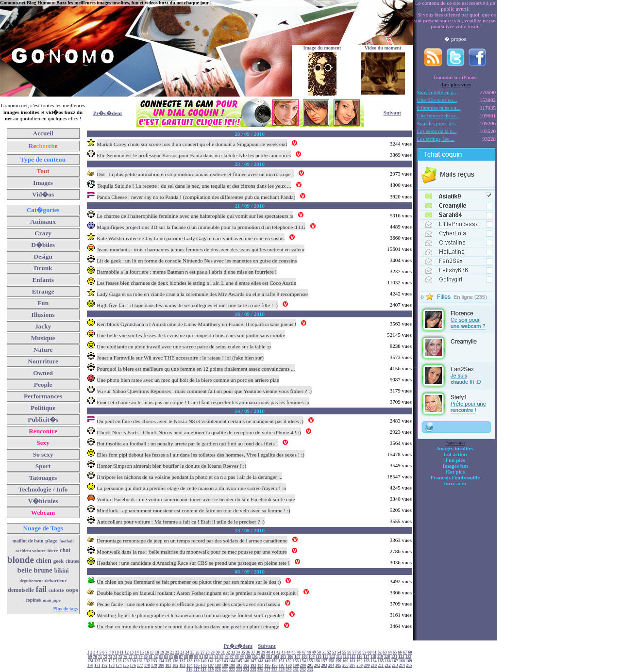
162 (360, 661)
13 (132, 652)
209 (367, 665)
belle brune (35, 570)
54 (339, 652)
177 (140, 665)
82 (155, 657)
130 (133, 661)
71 (100, 657)
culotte (56, 590)
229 (282, 670)
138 (190, 661)
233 (310, 670)
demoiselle (21, 590)
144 (232, 661)
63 (385, 652)
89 (191, 657)
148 (260, 661)
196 (275, 665)
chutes (72, 561)
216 (190, 670)
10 (117, 652)
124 (91, 661)
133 (154, 661)
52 (329, 652)
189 (225, 665)
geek (59, 561)
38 (258, 652)
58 (359, 652)
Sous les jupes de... (438, 123)
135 (168, 661)
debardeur (56, 581)
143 (225, 661)
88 (186, 657)
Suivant (392, 113)
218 (204, 670)
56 (349, 652)
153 (296, 661)
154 (303, 661)
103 (269, 657)
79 (140, 657)
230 (289, 670)
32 (228, 652)
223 (239, 670)
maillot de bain (28, 541)
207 (353, 665)
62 (380, 652)
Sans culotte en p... (437, 92)
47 (303, 652)
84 (166, 657)
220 (218, 670)
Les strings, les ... (436, 139)
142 (218, 661)
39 (263, 652)
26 (197, 652)
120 (387, 657)
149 (267, 661)
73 (110, 657)
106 (291, 657)
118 (373, 657)
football (67, 541)
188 (218, 665)
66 (400, 652)
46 (299, 652)
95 (221, 657)
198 (289, 665)
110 (319, 657)
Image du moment (322, 48)
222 (232, 670)
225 (253, 670)
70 (95, 657)
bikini (62, 571)
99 (242, 657)
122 (401, 657)
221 (225, 670)
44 (288, 652)
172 (105, 665)
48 (309, 652)
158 (331, 661)
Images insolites (455, 448)
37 (253, 652)
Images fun (455, 466)
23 (182, 652)
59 (364, 652)
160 (345, 661)
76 (125, 657)
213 (395, 665)
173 (112, 665)
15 (142, 652)
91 (201, 657)
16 (147, 652)
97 (232, 657)
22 (177, 652)
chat (65, 550)
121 (395, 657)
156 (317, 661)
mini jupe (52, 600)
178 (147, 665)
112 (332, 657)
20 (167, 652)
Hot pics (455, 472)
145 (239, 661)
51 (324, 652)
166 (388, 661)
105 (283, 657)
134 (161, 661)
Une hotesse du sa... (438, 115)
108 (305, 657)
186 (204, 665)
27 (202, 652)
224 (246, 670)
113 (339, 657)
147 (253, 661)
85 (171, 657)
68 (410, 652)
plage (51, 541)
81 (151, 657)
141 (211, 661)
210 (374, 665)
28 (207, 652)
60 (369, 652)
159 (338, 661)
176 (133, 665)
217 (196, 670)
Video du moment (383, 48)
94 (217, 657)
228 (275, 670)
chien (44, 561)
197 (282, 665)
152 (289, 661)
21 (172, 652)
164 (374, 661)
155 (310, 661)
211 (381, 665)
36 (248, 652)
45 (293, 652)
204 (331, 665)
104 (276, 657)
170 (91, 665)
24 (187, 652)
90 (196, 657)
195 (268, 665)
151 (282, 661)
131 (140, 661)
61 (374, 652)
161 (352, 661)
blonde (21, 560)
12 (127, 652)
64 (389, 652)
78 (135, 657)
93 (211, 657)
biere (53, 550)
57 (354, 652)
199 (296, 665)
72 (105, 657)
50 (319, 652)
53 (334, 652)
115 (353, 657)
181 (168, 665)
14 (136, 652)
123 (409, 657)
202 (317, 665)
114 (346, 657)
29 (213, 652)
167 (395, 661)
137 (182, 661)
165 (381, 661)
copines (33, 600)
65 (395, 652)
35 (243, 652)
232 (303, 670)
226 (260, 670)
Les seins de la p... (437, 131)
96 (226, 657)
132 (147, 661)
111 (325, 657)
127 (111, 661)
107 (297, 657)
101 (255, 657)
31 (223, 652)
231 (296, 670)
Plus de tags (66, 609)
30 (218, 652)
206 (345, 665)
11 (122, 652)
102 (262, 657)
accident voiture (31, 551)
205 (339, 665)
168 (402, 661)
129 (126, 661)
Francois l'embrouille (455, 477)
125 (97, 661)
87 (181, 657)
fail (41, 589)
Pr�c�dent (108, 113)
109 (311, 657)
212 (388, 665)
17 (152, 652)
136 (176, 661)
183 (182, 665)
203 (324, 665)
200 (303, 665)
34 (238, 652)
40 (268, 652)
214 (402, 665)
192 (246, 665)
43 (284, 652)
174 (119, 665)
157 (324, 661)
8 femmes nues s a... (439, 108)
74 (115, 657)
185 (197, 665)
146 (246, 661)
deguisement (31, 581)
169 (409, 661)
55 (344, 652)
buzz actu (455, 483)
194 (260, 665)
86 (176, 657)
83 (161, 657)
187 (211, 665)
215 (409, 665)
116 (359, 657)
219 (211, 670)
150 (275, 661)
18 (157, 652)
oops (72, 590)
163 (367, 661)
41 (273, 652)
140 (204, 661)
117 (367, 657)
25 (192, 652)
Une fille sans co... (437, 100)
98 (236, 657)
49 (314, 652)
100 (248, 657)
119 (380, 657)
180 (161, 665)
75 (120, 657)
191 (239, 665)
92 (206, 657)
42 (278, 652)
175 (126, 665)
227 (267, 670)
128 (119, 661)
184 (190, 665)
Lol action (455, 454)
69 (90, 657)
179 (154, 665)
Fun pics (455, 460)
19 (162, 652)
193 (253, 665)
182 (176, 665)
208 (360, 665)
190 (232, 665)
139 (196, 661)
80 (146, 657)
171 (97, 665)
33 (233, 652)
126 (105, 661)
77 (130, 657)
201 (310, 665)
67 (405, 652)
